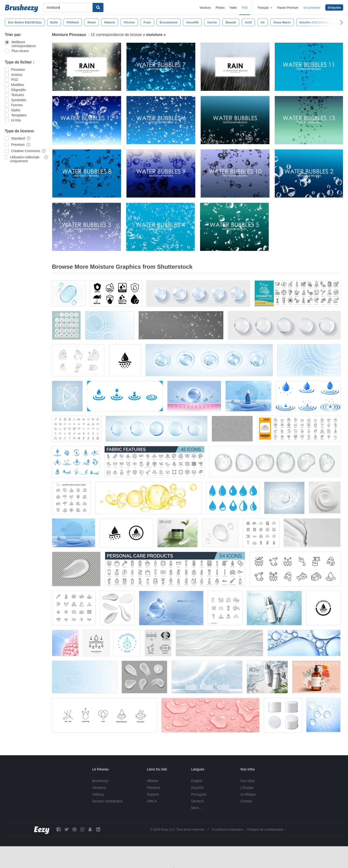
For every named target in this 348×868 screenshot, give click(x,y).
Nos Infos (248, 781)
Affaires (153, 781)
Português (199, 794)
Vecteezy (99, 788)
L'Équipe (247, 788)
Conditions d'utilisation (228, 829)
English (197, 781)
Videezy (98, 794)
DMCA (152, 801)
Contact (246, 801)
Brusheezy (100, 781)
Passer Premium (288, 8)
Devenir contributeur (108, 801)
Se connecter (312, 8)
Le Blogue (248, 794)
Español (197, 788)
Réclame (154, 788)
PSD (245, 8)
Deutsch (197, 801)
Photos (220, 8)
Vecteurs (205, 8)
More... (196, 808)
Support (153, 794)
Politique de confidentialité (265, 829)
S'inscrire (334, 8)
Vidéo (233, 8)
